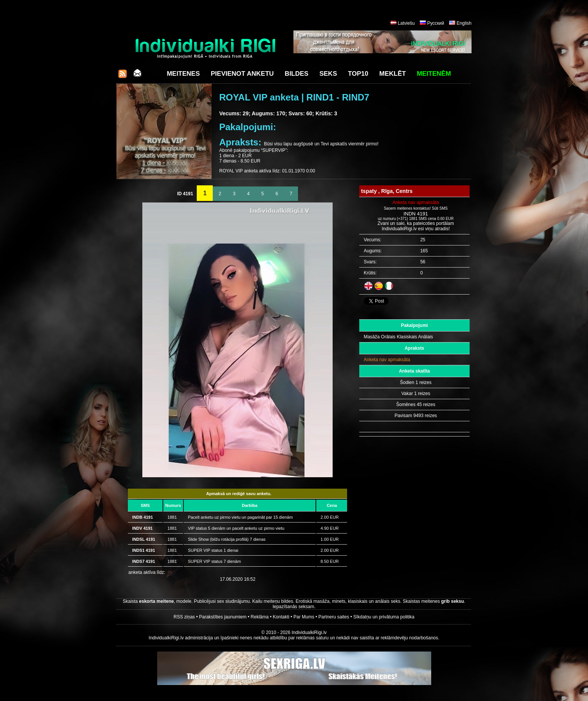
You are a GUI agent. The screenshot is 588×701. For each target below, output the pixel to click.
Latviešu (406, 23)
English (464, 23)
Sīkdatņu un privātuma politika (384, 617)
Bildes (296, 74)
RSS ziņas (184, 617)
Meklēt (393, 74)
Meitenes (183, 74)
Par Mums (304, 617)
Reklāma (260, 617)
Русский (436, 23)
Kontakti (281, 617)
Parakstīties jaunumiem (223, 617)
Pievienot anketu (242, 74)
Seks (328, 74)
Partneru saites (334, 617)
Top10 (358, 74)
